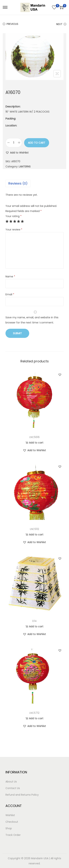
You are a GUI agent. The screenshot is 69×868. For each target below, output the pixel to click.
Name (10, 276)
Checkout (12, 822)
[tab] (34, 183)
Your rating (14, 216)
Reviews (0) (18, 183)
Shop (9, 828)
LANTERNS (25, 166)
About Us (11, 782)
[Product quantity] (14, 143)
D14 (34, 621)
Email (10, 294)
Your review (14, 230)
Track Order (13, 835)
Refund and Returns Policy (22, 795)
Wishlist (10, 815)
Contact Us (13, 788)
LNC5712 (34, 713)
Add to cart (37, 143)
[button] (17, 153)
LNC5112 (34, 529)
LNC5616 (34, 437)
